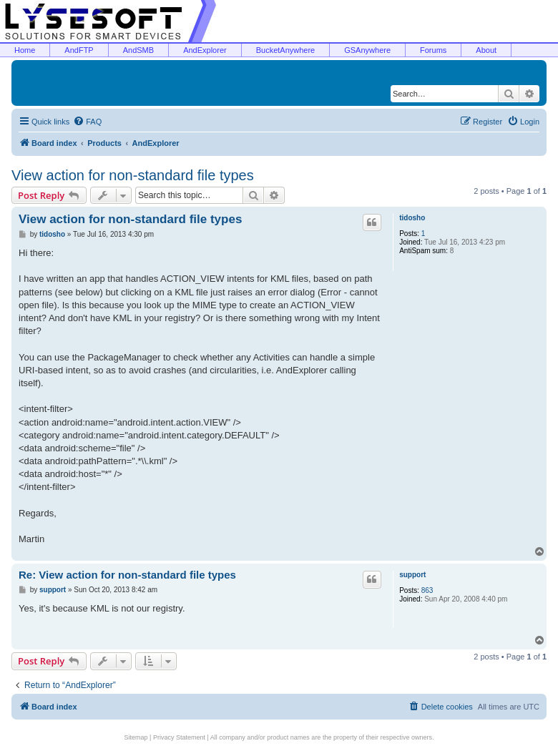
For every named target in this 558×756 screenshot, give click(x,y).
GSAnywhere (367, 50)
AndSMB (138, 50)
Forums (433, 50)
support (412, 575)
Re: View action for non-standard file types (127, 575)
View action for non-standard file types (133, 175)
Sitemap (136, 737)
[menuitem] (87, 122)
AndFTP (79, 50)
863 (427, 590)
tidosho (412, 218)
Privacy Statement (179, 737)
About (486, 50)
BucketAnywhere (286, 50)
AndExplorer (205, 50)
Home (25, 50)
